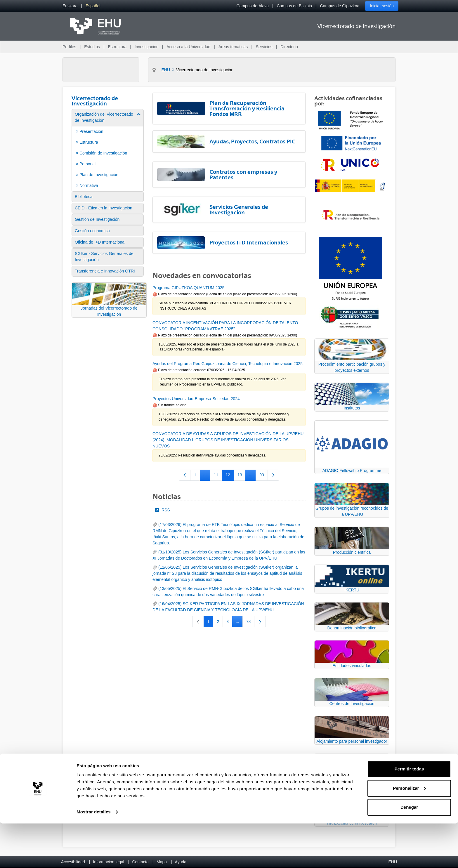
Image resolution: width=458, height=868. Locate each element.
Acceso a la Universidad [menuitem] (188, 47)
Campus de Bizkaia (295, 6)
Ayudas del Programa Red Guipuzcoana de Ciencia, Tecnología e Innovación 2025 (228, 364)
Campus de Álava (253, 6)
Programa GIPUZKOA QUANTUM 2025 (189, 288)
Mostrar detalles (94, 856)
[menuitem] (70, 6)
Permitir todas (409, 814)
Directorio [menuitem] (289, 47)
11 (218, 476)
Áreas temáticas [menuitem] (233, 47)
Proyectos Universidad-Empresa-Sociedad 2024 (196, 399)
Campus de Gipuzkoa (340, 6)
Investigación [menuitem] (147, 47)
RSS (163, 510)
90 (264, 476)
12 (230, 476)
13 (242, 476)
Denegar (409, 852)
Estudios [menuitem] (92, 47)
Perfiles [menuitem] (69, 47)
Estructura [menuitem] (117, 47)
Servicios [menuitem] (264, 47)
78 (250, 623)
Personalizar (409, 833)
